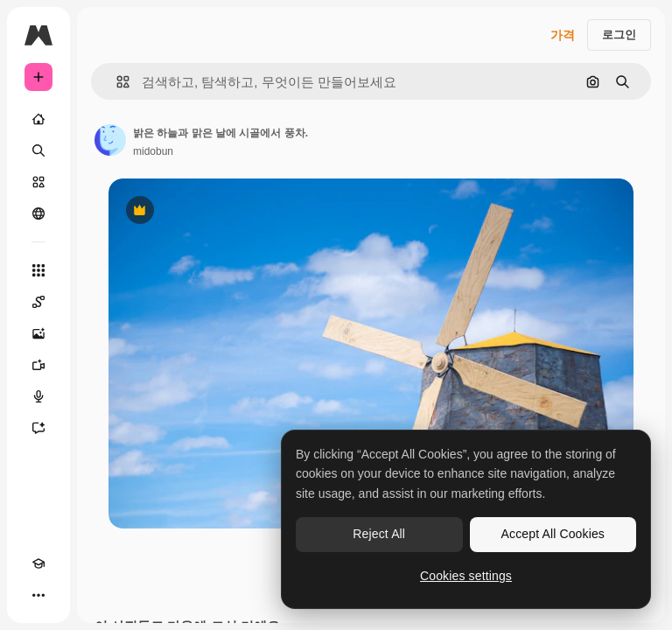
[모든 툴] (38, 270)
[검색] (38, 150)
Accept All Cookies (553, 534)
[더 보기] (38, 595)
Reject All (379, 534)
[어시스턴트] (38, 428)
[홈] (38, 119)
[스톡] (38, 182)
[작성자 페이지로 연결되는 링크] (110, 140)
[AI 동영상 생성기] (38, 365)
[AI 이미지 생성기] (38, 333)
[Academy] (38, 563)
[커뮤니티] (38, 213)
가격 (563, 35)
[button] (116, 82)
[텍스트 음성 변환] (38, 396)
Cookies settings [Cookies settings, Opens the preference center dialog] (466, 576)
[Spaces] (38, 302)
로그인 (619, 35)
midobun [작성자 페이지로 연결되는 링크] (153, 151)
